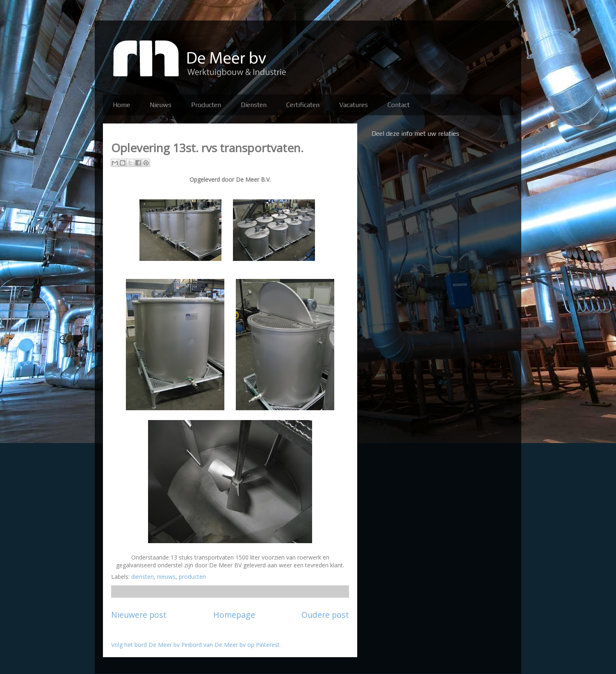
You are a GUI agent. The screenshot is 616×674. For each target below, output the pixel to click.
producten (192, 577)
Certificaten (303, 105)
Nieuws (161, 105)
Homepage (234, 615)
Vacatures (354, 105)
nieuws (166, 577)
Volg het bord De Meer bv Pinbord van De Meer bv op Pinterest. (196, 645)
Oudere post (325, 615)
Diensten (254, 105)
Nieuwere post (139, 615)
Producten (206, 105)
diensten (143, 577)
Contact (399, 105)
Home (121, 105)
